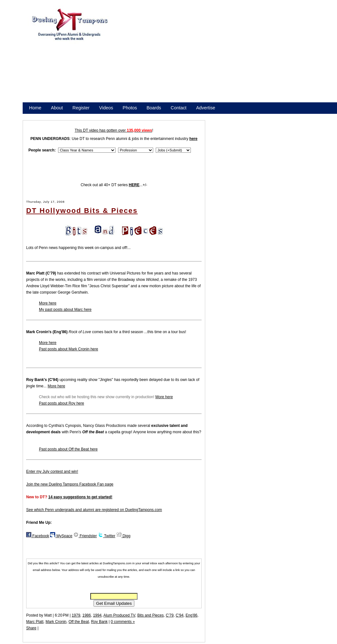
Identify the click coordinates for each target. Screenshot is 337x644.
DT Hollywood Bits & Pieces (82, 211)
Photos (130, 108)
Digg (124, 536)
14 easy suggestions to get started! (80, 497)
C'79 (170, 615)
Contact (179, 108)
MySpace (61, 536)
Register (81, 108)
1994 (97, 615)
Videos (106, 108)
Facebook (38, 536)
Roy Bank (99, 622)
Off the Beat (79, 622)
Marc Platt (35, 622)
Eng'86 (192, 615)
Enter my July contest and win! (52, 472)
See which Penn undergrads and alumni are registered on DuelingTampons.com (94, 510)
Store (34, 116)
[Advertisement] (188, 57)
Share (31, 628)
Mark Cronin (56, 622)
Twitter (107, 536)
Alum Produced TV (119, 615)
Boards (154, 108)
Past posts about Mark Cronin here (68, 349)
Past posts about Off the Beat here (68, 449)
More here (48, 303)
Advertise (206, 108)
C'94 (180, 615)
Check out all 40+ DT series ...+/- (114, 185)
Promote (58, 116)
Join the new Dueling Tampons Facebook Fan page (70, 484)
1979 (76, 615)
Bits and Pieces (150, 615)
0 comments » (123, 622)
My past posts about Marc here (65, 310)
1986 (87, 615)
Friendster (85, 536)
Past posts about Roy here (61, 403)
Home (35, 108)
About (57, 108)
